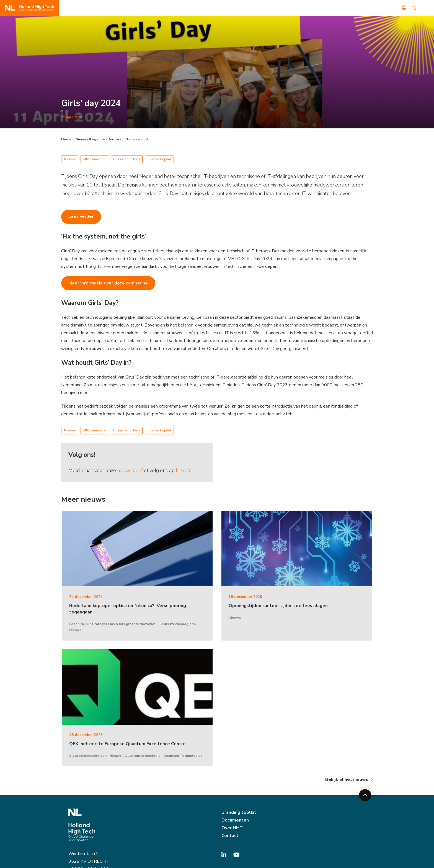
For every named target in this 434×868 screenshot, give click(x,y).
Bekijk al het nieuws (347, 779)
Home (66, 139)
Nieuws (115, 139)
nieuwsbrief (130, 470)
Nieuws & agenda (90, 139)
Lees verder (81, 216)
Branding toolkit (239, 812)
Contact (230, 836)
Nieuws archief (137, 139)
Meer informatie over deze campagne (108, 283)
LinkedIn (185, 470)
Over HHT (232, 828)
